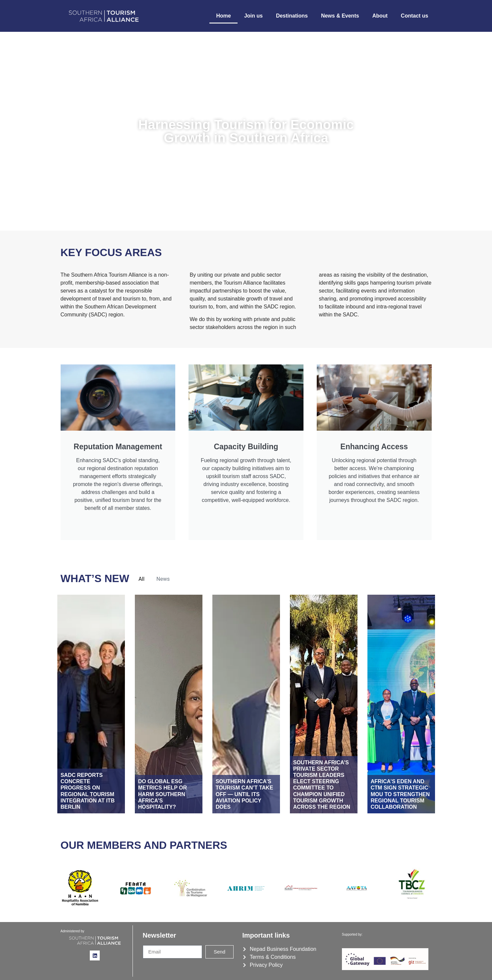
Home (223, 16)
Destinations (292, 16)
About (380, 16)
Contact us (415, 16)
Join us (253, 16)
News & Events (340, 16)
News (163, 579)
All (141, 579)
